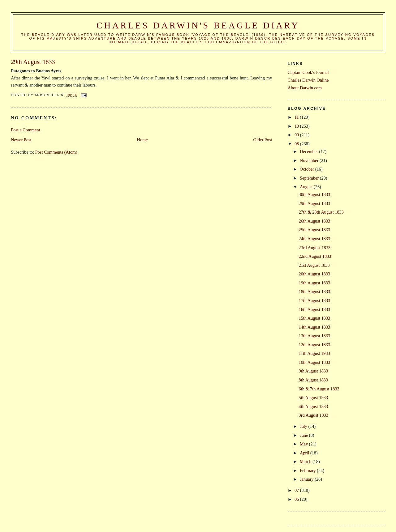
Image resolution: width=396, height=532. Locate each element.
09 (297, 135)
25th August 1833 (315, 230)
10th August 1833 (315, 362)
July (304, 426)
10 (297, 126)
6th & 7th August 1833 (319, 389)
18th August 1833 (315, 292)
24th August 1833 (315, 239)
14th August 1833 (315, 327)
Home (142, 140)
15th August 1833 (315, 318)
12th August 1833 (315, 345)
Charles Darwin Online (308, 80)
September (310, 178)
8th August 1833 (314, 380)
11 (297, 117)
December (309, 151)
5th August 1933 (314, 398)
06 (297, 499)
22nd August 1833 (315, 256)
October (308, 169)
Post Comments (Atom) (56, 152)
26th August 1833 (315, 221)
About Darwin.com (305, 88)
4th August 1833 (314, 406)
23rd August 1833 (315, 248)
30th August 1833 (315, 194)
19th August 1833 (315, 283)
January (307, 479)
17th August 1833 (315, 300)
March (306, 462)
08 (297, 144)
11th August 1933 (314, 353)
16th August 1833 (315, 309)
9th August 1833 (314, 371)
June (304, 435)
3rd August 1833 (314, 415)
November (310, 160)
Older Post (263, 140)
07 (297, 490)
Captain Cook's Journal (308, 72)
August (307, 187)
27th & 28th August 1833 (321, 212)
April (305, 453)
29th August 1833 (315, 203)
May (304, 444)
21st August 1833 (314, 265)
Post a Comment (26, 130)
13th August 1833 (315, 336)
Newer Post (21, 140)
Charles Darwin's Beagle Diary (198, 26)
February (308, 470)
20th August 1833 (315, 274)
